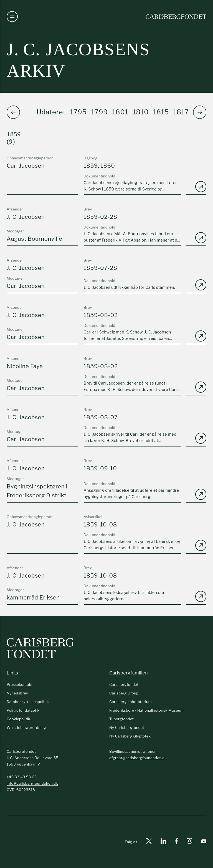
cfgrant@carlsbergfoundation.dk (138, 758)
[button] (200, 112)
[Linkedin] (163, 842)
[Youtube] (204, 842)
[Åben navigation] (12, 17)
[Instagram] (189, 842)
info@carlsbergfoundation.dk (32, 783)
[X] (149, 842)
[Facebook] (176, 842)
